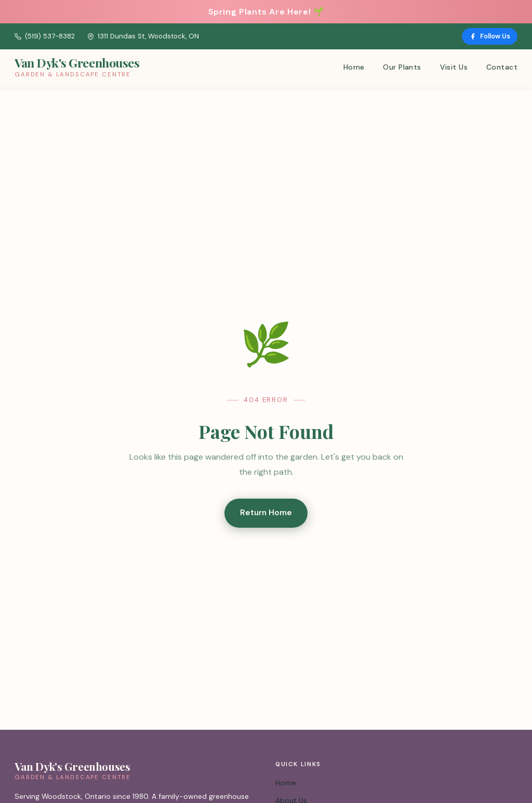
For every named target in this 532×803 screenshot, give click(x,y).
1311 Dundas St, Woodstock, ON (143, 36)
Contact (502, 67)
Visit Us (454, 67)
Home (354, 67)
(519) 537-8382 (45, 36)
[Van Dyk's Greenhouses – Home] (77, 68)
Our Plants (402, 67)
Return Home (266, 513)
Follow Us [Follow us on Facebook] (490, 36)
